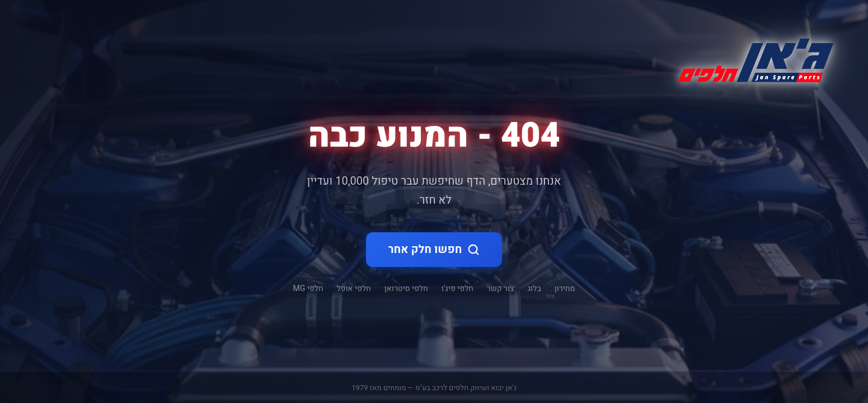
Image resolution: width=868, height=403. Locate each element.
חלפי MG (308, 289)
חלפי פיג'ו (458, 289)
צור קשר (501, 289)
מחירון (565, 289)
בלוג (534, 289)
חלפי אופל (354, 289)
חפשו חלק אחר (434, 249)
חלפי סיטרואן (406, 289)
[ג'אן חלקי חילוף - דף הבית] (751, 58)
